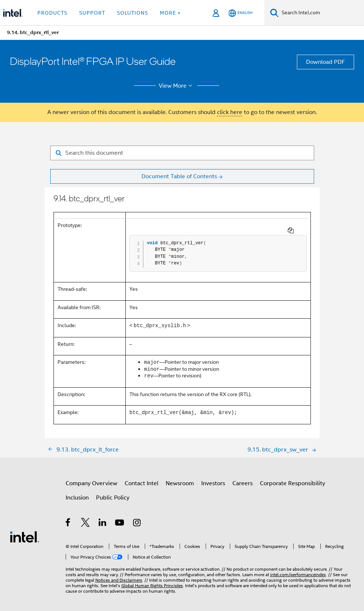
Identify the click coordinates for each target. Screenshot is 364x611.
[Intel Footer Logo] (25, 531)
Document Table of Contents (179, 176)
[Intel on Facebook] (68, 518)
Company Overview (91, 478)
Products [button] (52, 13)
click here (230, 112)
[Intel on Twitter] (86, 518)
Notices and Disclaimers (119, 574)
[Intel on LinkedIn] (103, 518)
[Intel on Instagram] (137, 518)
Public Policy (113, 492)
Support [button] (92, 13)
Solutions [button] (133, 13)
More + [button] (170, 13)
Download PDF (326, 62)
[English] (240, 13)
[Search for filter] (182, 153)
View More (177, 86)
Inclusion (77, 492)
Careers (242, 478)
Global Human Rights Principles (152, 580)
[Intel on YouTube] (120, 518)
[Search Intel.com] (321, 13)
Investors (213, 478)
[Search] (274, 13)
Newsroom (180, 478)
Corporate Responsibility (293, 478)
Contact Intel (141, 478)
